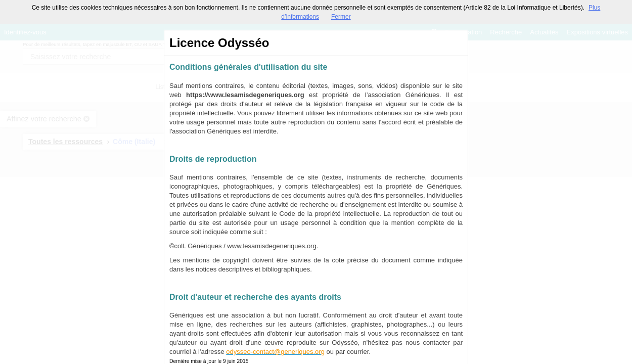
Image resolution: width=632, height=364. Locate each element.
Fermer (341, 17)
